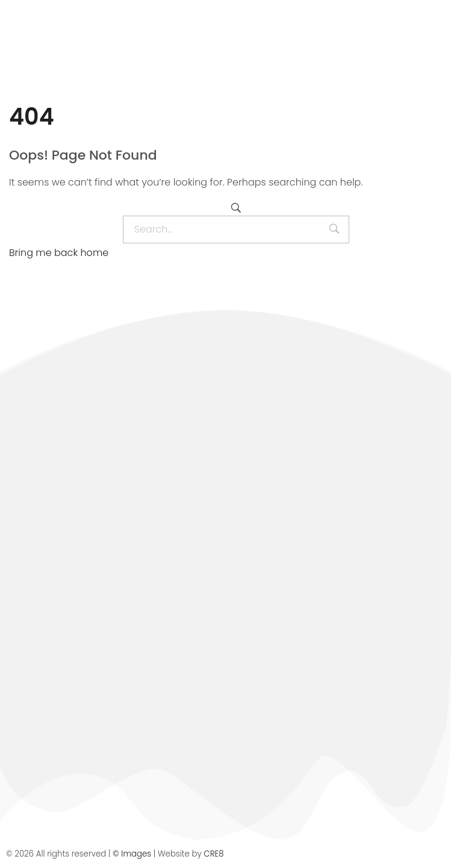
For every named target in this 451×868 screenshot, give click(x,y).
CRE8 (213, 854)
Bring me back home (59, 253)
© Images (132, 854)
